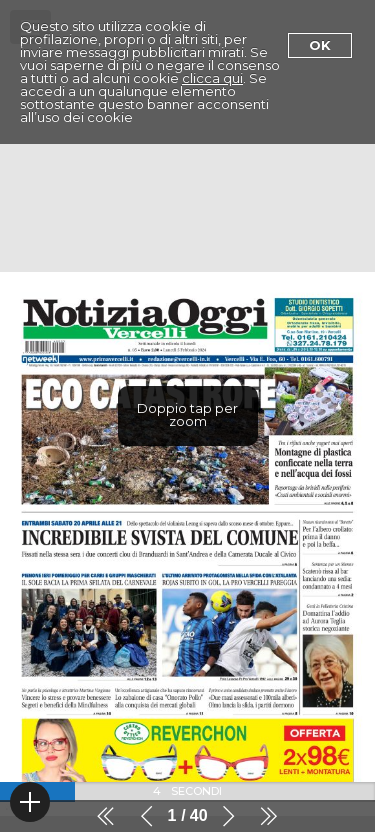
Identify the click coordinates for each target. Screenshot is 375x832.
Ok (320, 45)
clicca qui (212, 78)
